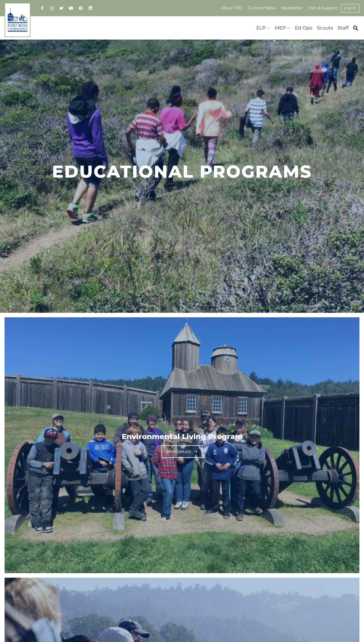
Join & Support (323, 8)
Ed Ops (304, 28)
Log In (350, 8)
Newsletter (292, 8)
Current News (262, 8)
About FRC (232, 8)
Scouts (325, 28)
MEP (280, 28)
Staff (343, 28)
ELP (261, 28)
